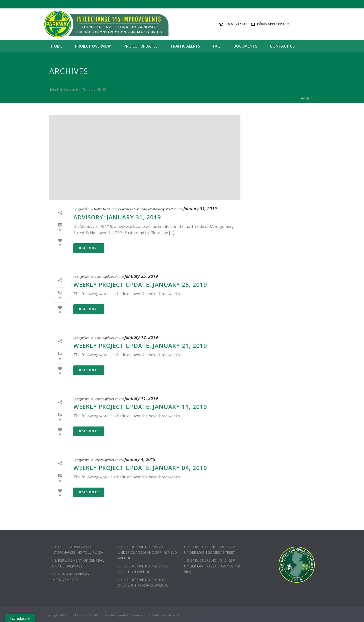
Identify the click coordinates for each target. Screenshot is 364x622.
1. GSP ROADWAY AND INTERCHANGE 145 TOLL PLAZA (77, 550)
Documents (245, 46)
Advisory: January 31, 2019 (117, 217)
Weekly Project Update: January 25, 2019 (140, 284)
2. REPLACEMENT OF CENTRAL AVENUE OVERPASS (78, 563)
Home (57, 46)
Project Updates (141, 46)
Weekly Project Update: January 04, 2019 (140, 468)
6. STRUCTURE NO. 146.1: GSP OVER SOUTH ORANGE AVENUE (143, 582)
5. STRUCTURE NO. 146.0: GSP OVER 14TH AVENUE (143, 569)
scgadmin (83, 209)
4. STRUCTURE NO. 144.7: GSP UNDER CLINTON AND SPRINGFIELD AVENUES (147, 552)
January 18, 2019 (141, 337)
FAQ (217, 46)
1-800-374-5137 (236, 24)
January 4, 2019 (140, 459)
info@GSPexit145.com (273, 24)
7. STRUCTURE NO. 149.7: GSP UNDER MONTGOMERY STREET (210, 550)
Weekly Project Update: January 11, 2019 (140, 407)
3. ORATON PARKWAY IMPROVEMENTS (70, 577)
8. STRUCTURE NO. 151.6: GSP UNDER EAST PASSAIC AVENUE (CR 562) (212, 566)
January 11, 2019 (141, 398)
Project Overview (93, 46)
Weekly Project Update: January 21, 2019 (140, 346)
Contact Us (282, 46)
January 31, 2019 (200, 209)
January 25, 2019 (141, 276)
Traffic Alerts (185, 46)
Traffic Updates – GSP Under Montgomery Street (142, 209)
